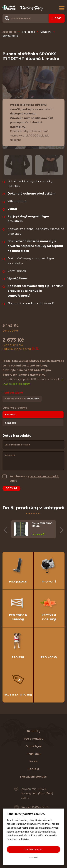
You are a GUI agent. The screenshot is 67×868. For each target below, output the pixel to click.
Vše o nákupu (34, 739)
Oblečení (46, 32)
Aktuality (33, 731)
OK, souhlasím (33, 849)
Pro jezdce (28, 32)
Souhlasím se (34, 478)
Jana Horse (9, 32)
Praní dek (34, 754)
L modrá (10, 415)
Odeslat (11, 488)
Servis (33, 761)
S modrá (10, 423)
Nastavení (33, 858)
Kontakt (33, 769)
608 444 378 (44, 118)
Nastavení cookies (33, 777)
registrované (10, 349)
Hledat (57, 18)
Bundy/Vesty (10, 36)
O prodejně (34, 746)
